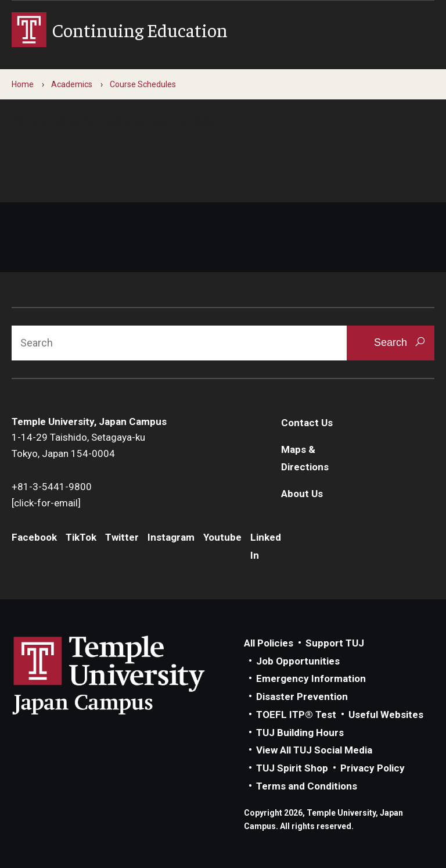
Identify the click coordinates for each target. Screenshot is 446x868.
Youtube (222, 537)
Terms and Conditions (307, 786)
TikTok (81, 537)
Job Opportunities (298, 661)
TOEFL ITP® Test (296, 715)
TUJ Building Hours (300, 733)
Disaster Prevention (302, 696)
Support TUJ (335, 643)
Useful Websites (386, 715)
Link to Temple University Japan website (128, 675)
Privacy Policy (373, 768)
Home (23, 84)
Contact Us (307, 423)
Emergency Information (311, 678)
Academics (72, 84)
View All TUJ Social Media (314, 750)
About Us (302, 494)
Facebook (34, 537)
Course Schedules (143, 84)
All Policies (269, 643)
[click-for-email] (46, 503)
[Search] (179, 343)
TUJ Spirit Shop (292, 768)
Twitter (122, 537)
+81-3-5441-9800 (52, 487)
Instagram (171, 537)
